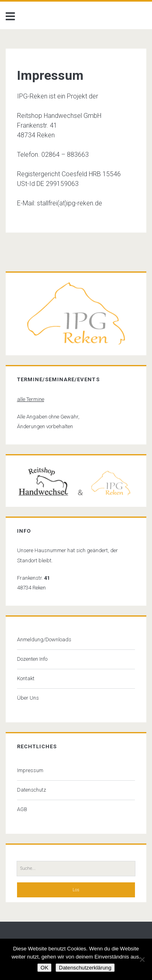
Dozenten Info (32, 659)
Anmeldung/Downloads (44, 639)
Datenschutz (32, 790)
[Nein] (142, 959)
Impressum (30, 770)
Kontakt (26, 678)
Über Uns (28, 698)
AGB (22, 809)
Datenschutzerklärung (85, 968)
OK (44, 968)
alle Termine (31, 399)
